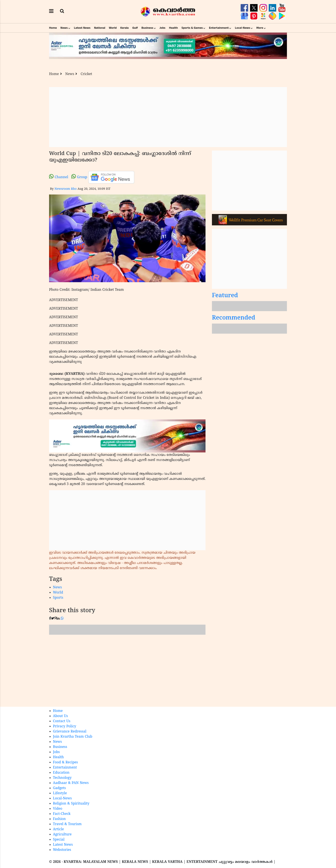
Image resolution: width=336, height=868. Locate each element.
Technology (62, 778)
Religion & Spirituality (71, 804)
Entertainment (219, 28)
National (100, 28)
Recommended (234, 318)
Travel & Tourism (67, 824)
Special (59, 840)
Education (61, 773)
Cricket (86, 74)
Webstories (62, 850)
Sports (58, 598)
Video (58, 809)
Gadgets (59, 788)
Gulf (135, 28)
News (64, 28)
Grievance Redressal (70, 732)
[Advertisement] (168, 117)
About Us (60, 716)
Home (53, 28)
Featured (225, 296)
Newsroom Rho (65, 189)
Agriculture (62, 835)
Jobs (162, 28)
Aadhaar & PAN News (71, 783)
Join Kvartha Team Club (73, 737)
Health (173, 28)
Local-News (242, 28)
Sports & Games (192, 28)
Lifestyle (60, 793)
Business (147, 28)
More (260, 28)
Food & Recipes (65, 763)
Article (58, 829)
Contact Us (62, 721)
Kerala (124, 28)
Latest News (82, 28)
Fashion (59, 819)
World (113, 28)
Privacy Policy (64, 726)
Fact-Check (62, 814)
